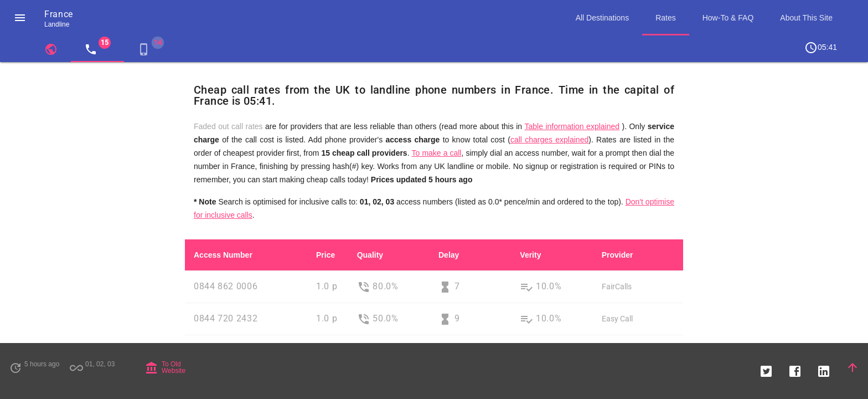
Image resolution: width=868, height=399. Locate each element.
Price (325, 255)
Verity (530, 255)
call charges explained (549, 140)
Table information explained (572, 126)
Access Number (223, 255)
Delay (449, 255)
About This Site (806, 18)
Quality (370, 255)
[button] (20, 18)
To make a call (437, 153)
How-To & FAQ (728, 18)
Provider (618, 255)
